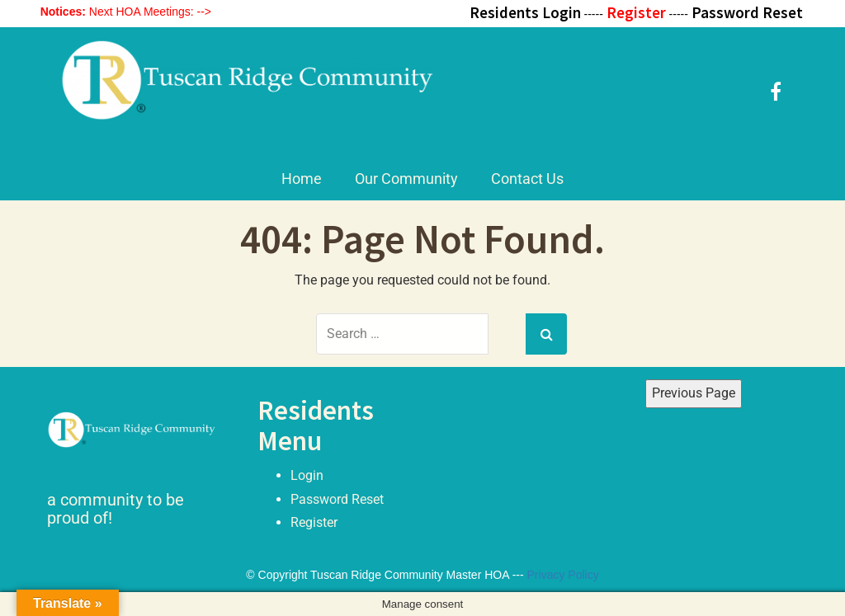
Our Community (406, 179)
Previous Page (694, 393)
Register (314, 522)
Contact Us (527, 179)
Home (302, 179)
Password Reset (337, 499)
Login (307, 475)
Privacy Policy (563, 575)
